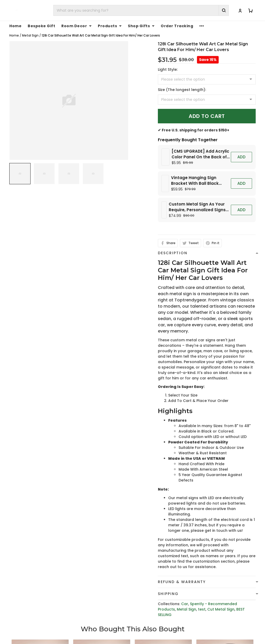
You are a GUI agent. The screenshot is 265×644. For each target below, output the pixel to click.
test (202, 515)
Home (15, 26)
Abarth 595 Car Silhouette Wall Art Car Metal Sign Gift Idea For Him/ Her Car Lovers (225, 613)
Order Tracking (177, 26)
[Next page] (259, 590)
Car (185, 509)
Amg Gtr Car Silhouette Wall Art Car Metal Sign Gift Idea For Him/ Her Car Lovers (163, 613)
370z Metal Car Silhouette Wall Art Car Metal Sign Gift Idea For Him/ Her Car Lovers (40, 613)
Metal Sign (30, 35)
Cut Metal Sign (221, 515)
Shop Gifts (141, 26)
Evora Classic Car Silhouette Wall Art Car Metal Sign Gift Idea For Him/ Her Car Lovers (98, 613)
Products (110, 26)
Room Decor (76, 26)
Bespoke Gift (41, 26)
